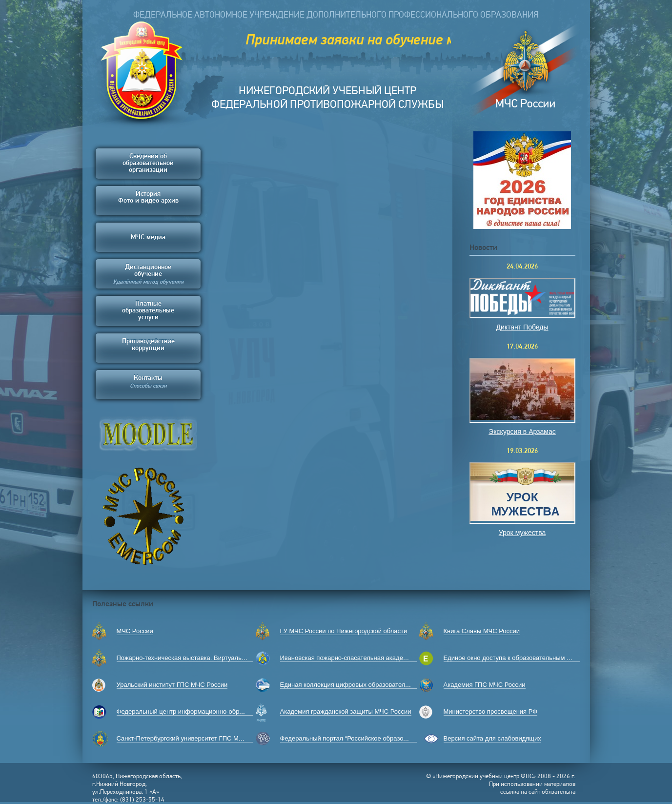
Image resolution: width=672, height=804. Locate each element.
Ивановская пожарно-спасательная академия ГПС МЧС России (374, 658)
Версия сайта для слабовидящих (492, 738)
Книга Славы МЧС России (482, 631)
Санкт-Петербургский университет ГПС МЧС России (193, 738)
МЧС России (135, 631)
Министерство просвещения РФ (491, 711)
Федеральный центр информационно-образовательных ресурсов (213, 711)
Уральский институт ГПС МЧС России (172, 685)
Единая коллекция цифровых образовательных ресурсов (365, 685)
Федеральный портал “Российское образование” (352, 738)
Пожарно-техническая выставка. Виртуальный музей (195, 658)
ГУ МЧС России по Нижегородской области (344, 631)
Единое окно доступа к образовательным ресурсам (519, 658)
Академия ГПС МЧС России (485, 685)
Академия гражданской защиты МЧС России (346, 711)
